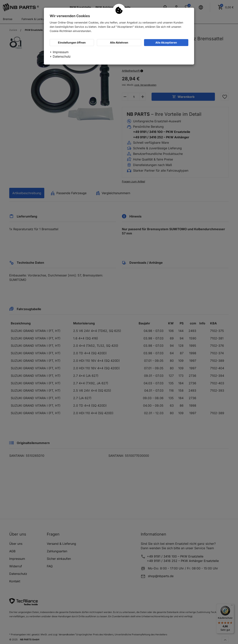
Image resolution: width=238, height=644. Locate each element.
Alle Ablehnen (119, 42)
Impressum (61, 52)
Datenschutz (62, 56)
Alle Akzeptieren (166, 42)
